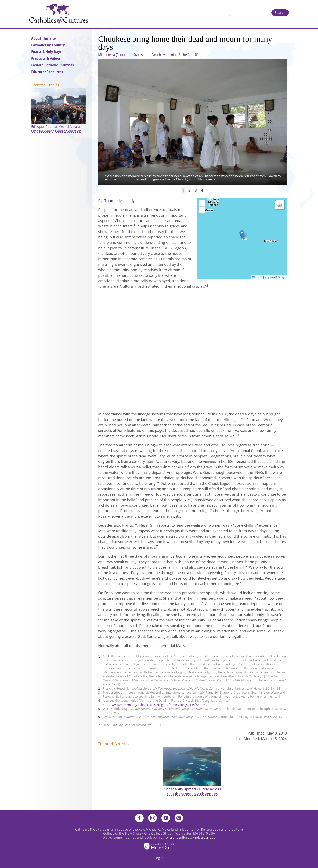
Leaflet (257, 277)
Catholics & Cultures (59, 14)
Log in (159, 858)
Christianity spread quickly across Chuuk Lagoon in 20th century (192, 791)
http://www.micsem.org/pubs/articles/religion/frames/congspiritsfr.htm (155, 705)
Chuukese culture (130, 221)
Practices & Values (46, 58)
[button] (242, 234)
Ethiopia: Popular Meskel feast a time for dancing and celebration (56, 129)
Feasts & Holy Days (46, 52)
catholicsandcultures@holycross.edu (187, 837)
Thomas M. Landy (120, 201)
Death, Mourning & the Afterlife (176, 55)
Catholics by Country (48, 45)
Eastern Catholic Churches (53, 65)
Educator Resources (47, 72)
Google (282, 277)
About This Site (43, 38)
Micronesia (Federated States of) (123, 55)
